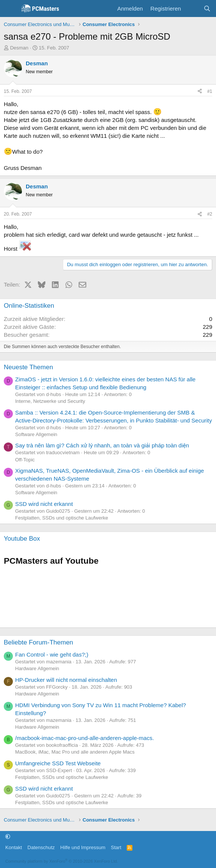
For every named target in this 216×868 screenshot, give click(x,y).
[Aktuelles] (192, 8)
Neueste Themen (28, 367)
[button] (8, 836)
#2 (210, 214)
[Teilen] (200, 92)
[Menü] (10, 9)
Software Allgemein (36, 434)
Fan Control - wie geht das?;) (52, 654)
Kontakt (14, 847)
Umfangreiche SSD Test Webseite (58, 763)
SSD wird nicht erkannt (44, 504)
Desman (19, 48)
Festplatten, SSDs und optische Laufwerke (62, 518)
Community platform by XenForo (62, 861)
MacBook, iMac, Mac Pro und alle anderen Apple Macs (75, 752)
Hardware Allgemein (37, 668)
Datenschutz (41, 847)
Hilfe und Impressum (83, 847)
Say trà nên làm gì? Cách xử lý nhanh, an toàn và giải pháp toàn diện (102, 445)
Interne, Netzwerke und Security (50, 401)
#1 (210, 91)
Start (116, 847)
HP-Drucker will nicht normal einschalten (66, 680)
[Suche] (207, 8)
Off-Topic (25, 460)
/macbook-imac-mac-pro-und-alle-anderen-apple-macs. (85, 738)
